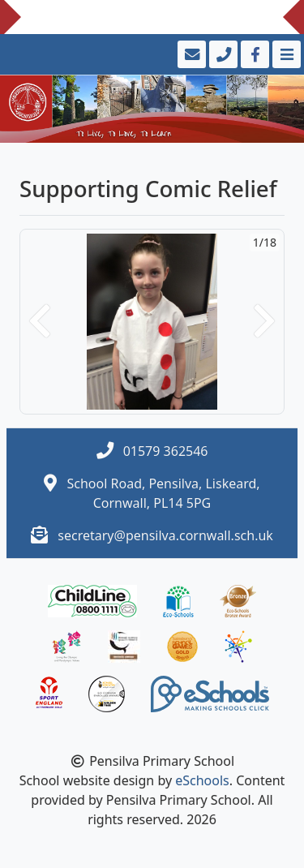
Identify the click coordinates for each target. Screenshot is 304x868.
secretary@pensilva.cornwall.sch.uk (165, 535)
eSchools (202, 780)
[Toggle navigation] (285, 54)
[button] (40, 322)
